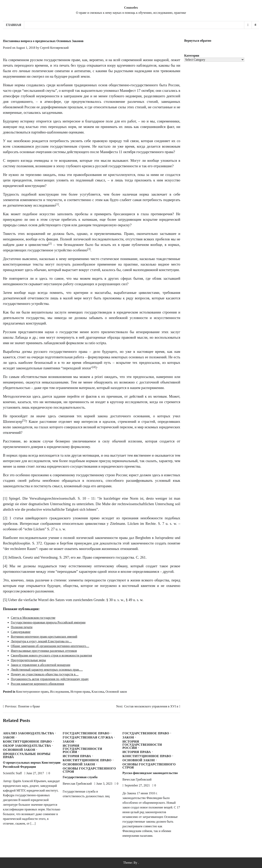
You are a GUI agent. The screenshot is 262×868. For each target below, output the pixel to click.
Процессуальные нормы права (27, 756)
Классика (98, 692)
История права (80, 692)
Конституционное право (32, 692)
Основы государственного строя (89, 770)
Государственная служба (88, 737)
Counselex (131, 8)
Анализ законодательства (28, 733)
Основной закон (116, 692)
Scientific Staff (12, 773)
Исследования (59, 692)
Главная (13, 25)
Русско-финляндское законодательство (150, 773)
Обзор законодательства (27, 746)
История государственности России (83, 749)
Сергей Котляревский (54, 48)
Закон (9, 737)
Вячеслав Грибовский (77, 784)
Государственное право (86, 733)
